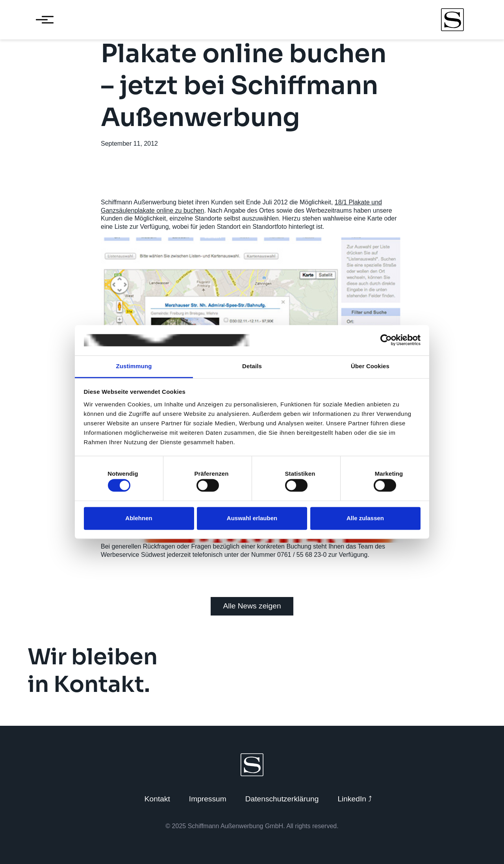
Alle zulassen (365, 518)
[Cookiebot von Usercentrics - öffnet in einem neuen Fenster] (386, 340)
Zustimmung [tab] (134, 366)
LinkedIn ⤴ (355, 799)
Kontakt (157, 799)
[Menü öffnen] (42, 20)
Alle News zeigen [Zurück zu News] (252, 606)
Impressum (208, 799)
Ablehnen (139, 518)
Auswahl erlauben (252, 518)
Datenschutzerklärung (282, 799)
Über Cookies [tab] (370, 366)
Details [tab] (252, 366)
